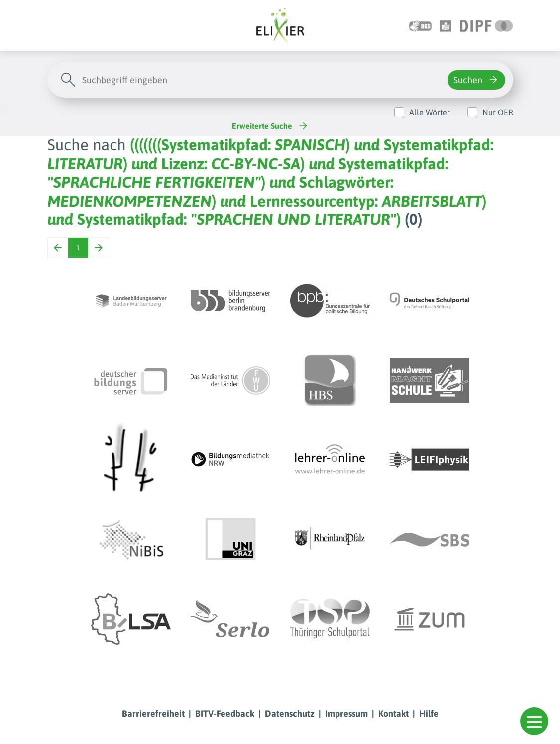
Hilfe (429, 713)
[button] (534, 721)
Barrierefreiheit (153, 713)
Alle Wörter (430, 112)
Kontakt (393, 713)
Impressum (346, 713)
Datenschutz (290, 713)
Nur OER (498, 112)
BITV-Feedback (225, 713)
